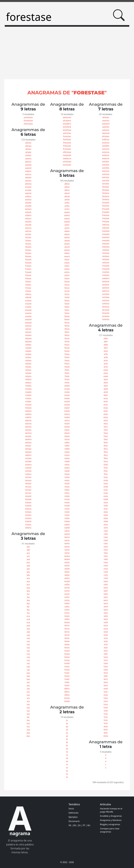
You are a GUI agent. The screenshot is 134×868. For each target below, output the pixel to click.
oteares (106, 244)
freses (28, 278)
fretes (28, 285)
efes (106, 395)
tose (106, 707)
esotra (28, 200)
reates (28, 354)
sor (28, 692)
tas (28, 711)
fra (28, 613)
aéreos (28, 184)
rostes (28, 401)
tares (67, 610)
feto (106, 458)
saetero (106, 278)
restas (28, 357)
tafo (106, 654)
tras (106, 717)
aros (106, 360)
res (28, 651)
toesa (67, 657)
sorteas (106, 294)
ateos (67, 234)
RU (89, 825)
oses (106, 496)
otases (28, 335)
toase (67, 654)
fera (106, 449)
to (67, 777)
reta (106, 553)
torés (67, 666)
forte (67, 342)
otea (106, 515)
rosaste (106, 266)
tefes (67, 619)
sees (106, 594)
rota (106, 575)
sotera (28, 474)
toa (28, 723)
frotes (28, 291)
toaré (67, 651)
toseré (28, 521)
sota (106, 632)
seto (106, 619)
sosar (67, 594)
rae (28, 635)
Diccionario (74, 821)
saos (106, 581)
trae (106, 711)
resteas (106, 256)
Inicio (71, 809)
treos (67, 685)
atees (67, 231)
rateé (67, 461)
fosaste (106, 209)
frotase (106, 222)
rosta (67, 509)
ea (67, 727)
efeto (67, 253)
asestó (28, 168)
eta (28, 591)
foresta (106, 199)
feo (28, 604)
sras (106, 638)
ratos (67, 465)
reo (28, 648)
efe (28, 575)
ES (79, 825)
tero (106, 679)
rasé (106, 540)
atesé (67, 241)
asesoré (106, 124)
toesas (28, 509)
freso (67, 364)
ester (67, 266)
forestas (67, 136)
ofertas (106, 225)
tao (28, 708)
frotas (28, 288)
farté (67, 297)
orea (106, 480)
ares (106, 351)
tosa (106, 704)
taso (106, 666)
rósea (67, 521)
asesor (28, 162)
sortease (67, 162)
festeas (106, 190)
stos (106, 651)
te (67, 774)
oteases (106, 247)
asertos (106, 121)
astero (28, 171)
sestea (28, 449)
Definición (74, 813)
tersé (67, 635)
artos (67, 209)
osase (67, 405)
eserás (28, 193)
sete (106, 616)
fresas (28, 275)
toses (67, 676)
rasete (28, 348)
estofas (106, 165)
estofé (28, 225)
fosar (67, 345)
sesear (28, 436)
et (67, 736)
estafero (67, 124)
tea (28, 714)
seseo (67, 559)
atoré (67, 247)
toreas (28, 512)
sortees (106, 297)
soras (67, 588)
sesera (28, 439)
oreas (67, 395)
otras (67, 439)
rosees (28, 392)
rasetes (106, 250)
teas (106, 673)
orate (67, 392)
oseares (106, 237)
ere (28, 581)
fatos (67, 313)
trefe (67, 682)
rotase (28, 405)
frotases (67, 149)
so (67, 761)
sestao (28, 442)
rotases (106, 275)
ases (106, 373)
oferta (28, 294)
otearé (28, 338)
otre (106, 528)
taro (106, 660)
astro (67, 228)
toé (28, 730)
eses (106, 414)
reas (106, 547)
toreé (67, 663)
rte (28, 663)
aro (28, 553)
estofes (106, 168)
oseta (67, 417)
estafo (28, 203)
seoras (28, 424)
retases (106, 259)
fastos (28, 244)
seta (106, 613)
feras (67, 323)
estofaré (67, 127)
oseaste (106, 240)
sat (28, 670)
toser (67, 673)
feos (106, 446)
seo (28, 679)
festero (106, 196)
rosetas (106, 272)
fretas (28, 282)
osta (106, 502)
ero (28, 585)
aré (28, 559)
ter (28, 717)
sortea (28, 458)
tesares (106, 313)
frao (106, 468)
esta (106, 420)
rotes (67, 518)
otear (67, 430)
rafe (106, 534)
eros (106, 405)
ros (28, 660)
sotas (67, 600)
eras (106, 398)
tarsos (28, 477)
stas (106, 648)
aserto (28, 159)
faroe (67, 282)
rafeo (67, 442)
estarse (106, 152)
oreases (106, 231)
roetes (28, 386)
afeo (106, 338)
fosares (106, 206)
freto (67, 373)
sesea (67, 556)
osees (67, 411)
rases (67, 452)
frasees (106, 212)
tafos (67, 607)
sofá (106, 622)
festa (67, 329)
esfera (28, 196)
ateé (106, 389)
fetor (67, 332)
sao (28, 667)
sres (106, 641)
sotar (67, 597)
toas (106, 695)
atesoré (106, 133)
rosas (67, 499)
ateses (28, 177)
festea (28, 253)
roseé (67, 506)
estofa (28, 222)
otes (106, 518)
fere (106, 452)
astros (28, 174)
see (28, 676)
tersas (28, 487)
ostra (67, 420)
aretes (28, 155)
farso (67, 288)
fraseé (28, 272)
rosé (106, 572)
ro (67, 755)
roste (67, 512)
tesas (67, 641)
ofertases (28, 124)
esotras (106, 143)
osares (28, 313)
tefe (106, 676)
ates (106, 386)
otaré (67, 424)
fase (106, 433)
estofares (28, 117)
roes (106, 566)
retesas (106, 263)
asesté (28, 165)
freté (67, 376)
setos (67, 578)
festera (106, 193)
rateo (67, 458)
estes (67, 269)
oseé (106, 499)
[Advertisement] (67, 55)
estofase (67, 130)
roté (106, 578)
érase (67, 698)
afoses (28, 146)
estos (67, 272)
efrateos (67, 121)
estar (67, 259)
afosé (67, 196)
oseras (28, 326)
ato (28, 572)
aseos (67, 215)
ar (67, 720)
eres (106, 401)
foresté (106, 203)
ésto (106, 730)
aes (28, 547)
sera (106, 603)
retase (28, 373)
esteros (106, 158)
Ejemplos (73, 817)
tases (67, 616)
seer (106, 591)
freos (67, 357)
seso (106, 610)
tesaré (28, 496)
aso (28, 562)
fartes (28, 241)
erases (28, 187)
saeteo (28, 411)
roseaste (67, 155)
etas (106, 424)
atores (28, 181)
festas (28, 250)
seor (106, 597)
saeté (67, 528)
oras (106, 477)
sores (67, 591)
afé (28, 550)
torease (106, 316)
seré (106, 607)
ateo (106, 383)
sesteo (28, 452)
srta (106, 644)
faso (106, 436)
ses (28, 686)
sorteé (28, 461)
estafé (28, 206)
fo (67, 745)
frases (28, 269)
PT (84, 825)
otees (67, 436)
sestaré (106, 281)
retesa (28, 379)
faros (67, 285)
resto (67, 480)
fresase (106, 215)
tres (106, 723)
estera (28, 215)
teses (67, 644)
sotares (106, 300)
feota (67, 316)
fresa (67, 360)
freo (106, 471)
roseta (28, 395)
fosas (67, 348)
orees (67, 398)
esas (106, 408)
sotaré (28, 468)
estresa (106, 174)
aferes (28, 143)
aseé (106, 376)
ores (106, 483)
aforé (67, 193)
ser (28, 682)
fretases (67, 146)
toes (106, 698)
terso (67, 632)
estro (67, 275)
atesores (67, 117)
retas (67, 487)
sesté (67, 569)
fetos (67, 335)
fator (67, 310)
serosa (28, 433)
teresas (106, 307)
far (28, 594)
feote (67, 319)
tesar (67, 638)
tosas (67, 670)
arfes (67, 203)
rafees (28, 345)
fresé (67, 367)
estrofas (67, 133)
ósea (106, 736)
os (67, 749)
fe (67, 742)
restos (28, 370)
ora (28, 616)
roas (106, 562)
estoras (106, 171)
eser (106, 411)
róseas (28, 408)
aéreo (67, 250)
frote (67, 383)
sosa (106, 629)
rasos (67, 455)
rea (28, 645)
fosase (28, 263)
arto (106, 367)
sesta (67, 562)
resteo (28, 364)
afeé (106, 345)
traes (67, 679)
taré (106, 663)
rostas (28, 398)
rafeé (67, 449)
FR (70, 825)
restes (28, 367)
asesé (67, 222)
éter (106, 733)
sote (106, 635)
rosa (106, 569)
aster (67, 225)
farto (67, 294)
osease (28, 323)
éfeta (67, 695)
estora (28, 228)
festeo (28, 256)
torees (28, 515)
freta (67, 370)
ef (67, 730)
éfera (67, 689)
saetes (28, 414)
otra (106, 525)
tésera (28, 528)
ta (67, 771)
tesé (106, 689)
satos (67, 531)
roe (28, 657)
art (28, 556)
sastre (28, 417)
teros (67, 625)
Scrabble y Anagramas (111, 816)
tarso (67, 613)
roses (67, 502)
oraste (28, 304)
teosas (28, 480)
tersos (28, 493)
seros (67, 547)
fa (67, 739)
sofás (67, 584)
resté (67, 483)
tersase (106, 310)
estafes (106, 146)
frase (67, 354)
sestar (28, 446)
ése (28, 733)
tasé (106, 670)
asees (67, 212)
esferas (106, 139)
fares (67, 278)
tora (106, 701)
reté (106, 559)
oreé (106, 487)
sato (106, 584)
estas (67, 263)
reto (106, 556)
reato (67, 468)
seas (106, 588)
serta (67, 550)
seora (67, 537)
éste (106, 726)
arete (67, 200)
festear (106, 187)
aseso (67, 218)
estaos (28, 209)
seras (67, 540)
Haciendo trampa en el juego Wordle (111, 810)
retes (67, 490)
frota (67, 379)
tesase (28, 499)
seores (28, 427)
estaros (106, 149)
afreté (28, 152)
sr (67, 764)
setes (67, 575)
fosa (106, 461)
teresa (28, 483)
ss (67, 768)
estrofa (106, 180)
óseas (67, 701)
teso (106, 685)
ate (28, 569)
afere (67, 187)
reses (67, 474)
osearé (28, 319)
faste (67, 304)
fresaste (67, 143)
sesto (67, 566)
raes (106, 531)
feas (106, 442)
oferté (28, 297)
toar (106, 692)
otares (28, 332)
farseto (106, 184)
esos (106, 417)
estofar (106, 162)
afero (67, 190)
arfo (106, 354)
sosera (28, 465)
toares (28, 502)
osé (28, 626)
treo (106, 720)
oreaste (106, 234)
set (28, 689)
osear (67, 408)
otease (28, 342)
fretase (106, 218)
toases (28, 506)
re (67, 752)
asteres (106, 127)
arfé (106, 357)
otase (67, 427)
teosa (67, 622)
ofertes (106, 228)
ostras (28, 329)
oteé (106, 521)
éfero (67, 692)
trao (106, 714)
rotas (67, 515)
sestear (106, 285)
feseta (28, 247)
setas (67, 572)
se (67, 758)
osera (67, 414)
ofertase (67, 152)
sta (28, 701)
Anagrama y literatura (111, 820)
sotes (67, 603)
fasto (67, 307)
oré (28, 619)
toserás (106, 319)
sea (28, 673)
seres (67, 543)
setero (28, 455)
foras (67, 338)
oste (106, 506)
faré (106, 430)
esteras (106, 155)
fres (106, 474)
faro (106, 427)
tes (28, 720)
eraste (28, 190)
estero (28, 218)
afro (106, 348)
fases (67, 301)
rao (28, 638)
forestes (67, 139)
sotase (28, 471)
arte (106, 364)
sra (28, 698)
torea (67, 660)
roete (67, 496)
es (67, 733)
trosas (28, 525)
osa (28, 622)
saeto (67, 525)
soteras (106, 304)
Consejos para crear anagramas (110, 830)
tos (28, 727)
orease (28, 310)
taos (106, 657)
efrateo (106, 136)
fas (28, 597)
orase (67, 389)
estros (28, 231)
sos (28, 695)
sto (28, 704)
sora (106, 625)
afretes (106, 117)
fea (28, 600)
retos (67, 493)
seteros (106, 291)
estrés (28, 234)
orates (28, 307)
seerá (67, 534)
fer (28, 607)
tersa (67, 629)
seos (106, 600)
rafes (67, 446)
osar (106, 490)
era (28, 578)
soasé (67, 581)
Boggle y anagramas (110, 824)
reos (106, 550)
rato (106, 543)
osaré (67, 401)
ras (28, 641)
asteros (106, 130)
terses (28, 490)
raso (106, 537)
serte (67, 553)
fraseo (28, 266)
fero (106, 455)
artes (67, 206)
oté (28, 632)
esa (28, 588)
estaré (28, 212)
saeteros (67, 158)
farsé (67, 291)
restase (106, 253)
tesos (67, 648)
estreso (106, 177)
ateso (67, 237)
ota (28, 629)
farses (28, 237)
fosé (106, 465)
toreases (67, 165)
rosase (28, 389)
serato (28, 430)
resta (67, 477)
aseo (106, 370)
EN (75, 825)
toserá (28, 518)
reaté (67, 471)
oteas (67, 433)
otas (106, 512)
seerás (28, 420)
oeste (67, 386)
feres (67, 326)
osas (106, 493)
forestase (28, 121)
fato (106, 439)
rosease (106, 269)
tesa (106, 682)
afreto (28, 149)
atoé (106, 392)
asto (106, 379)
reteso (28, 383)
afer (106, 342)
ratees (28, 351)
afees (67, 184)
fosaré (28, 259)
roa (28, 654)
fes (28, 610)
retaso (28, 376)
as (67, 723)
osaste (28, 316)
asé (28, 566)
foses (67, 351)
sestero (106, 288)
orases (28, 301)
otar (106, 509)
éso (28, 736)
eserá (67, 256)
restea (28, 360)
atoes (67, 244)
